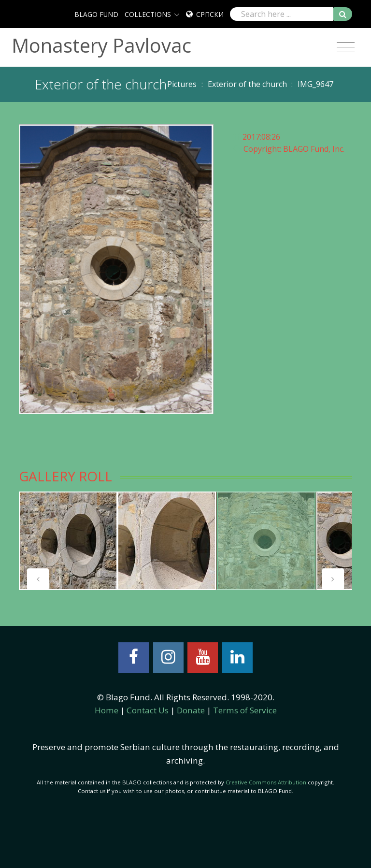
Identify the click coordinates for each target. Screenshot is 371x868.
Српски (210, 14)
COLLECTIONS (148, 14)
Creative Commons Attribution (266, 782)
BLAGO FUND (96, 14)
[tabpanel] (68, 541)
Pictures (182, 84)
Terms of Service (245, 710)
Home (107, 710)
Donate (191, 710)
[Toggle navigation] (346, 47)
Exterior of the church (247, 84)
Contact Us (148, 710)
